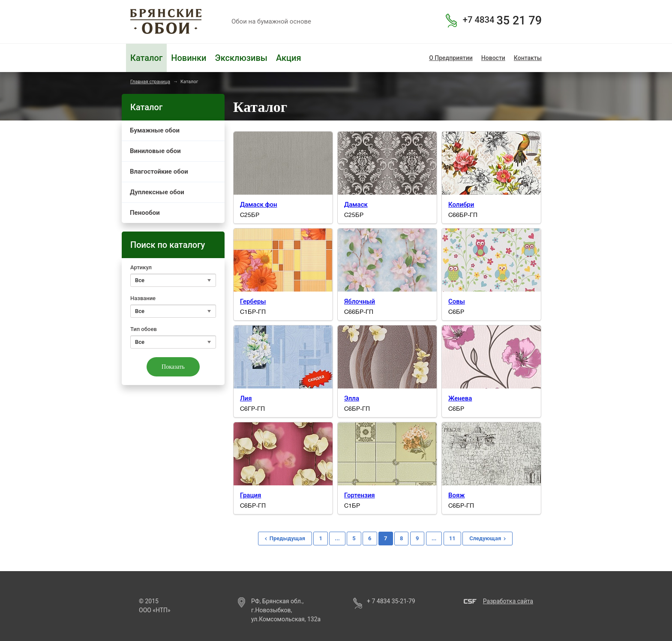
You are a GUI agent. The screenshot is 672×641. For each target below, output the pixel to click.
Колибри (461, 205)
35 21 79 (502, 21)
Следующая (485, 538)
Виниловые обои (155, 151)
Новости (493, 58)
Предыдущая (287, 538)
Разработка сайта (508, 601)
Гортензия (360, 495)
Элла (352, 398)
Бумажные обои (155, 130)
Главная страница (150, 82)
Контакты (528, 58)
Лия (246, 398)
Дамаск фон (259, 205)
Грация (250, 495)
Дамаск (356, 205)
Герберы (253, 301)
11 (452, 538)
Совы (457, 301)
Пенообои (145, 213)
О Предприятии (451, 58)
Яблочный (360, 301)
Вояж (457, 495)
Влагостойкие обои (159, 172)
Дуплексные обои (157, 192)
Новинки (189, 58)
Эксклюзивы (241, 58)
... (337, 538)
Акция (289, 58)
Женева (460, 398)
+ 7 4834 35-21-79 (391, 601)
